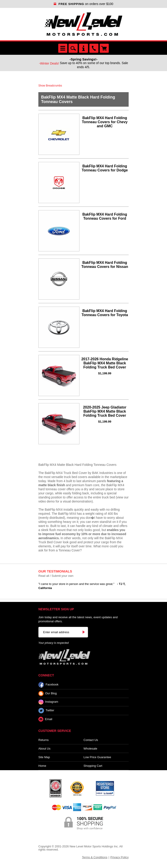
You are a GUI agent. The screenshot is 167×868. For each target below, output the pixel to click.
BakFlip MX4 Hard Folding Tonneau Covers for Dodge (105, 168)
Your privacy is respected (53, 643)
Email (45, 719)
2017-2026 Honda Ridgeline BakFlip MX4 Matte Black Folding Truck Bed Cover (105, 363)
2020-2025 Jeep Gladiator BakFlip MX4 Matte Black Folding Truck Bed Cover (105, 411)
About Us (44, 749)
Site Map (44, 757)
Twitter (46, 711)
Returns (44, 740)
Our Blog (48, 694)
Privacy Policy (119, 857)
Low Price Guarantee (97, 757)
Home (42, 766)
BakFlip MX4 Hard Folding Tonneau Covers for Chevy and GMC (105, 122)
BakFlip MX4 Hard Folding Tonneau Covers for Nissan (105, 265)
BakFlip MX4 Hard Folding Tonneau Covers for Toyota (105, 313)
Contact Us (91, 740)
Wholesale (90, 749)
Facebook (48, 685)
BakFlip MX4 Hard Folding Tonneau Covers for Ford (105, 216)
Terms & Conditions (95, 857)
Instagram (48, 702)
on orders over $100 (83, 4)
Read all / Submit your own (56, 576)
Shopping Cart (93, 766)
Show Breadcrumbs (50, 86)
